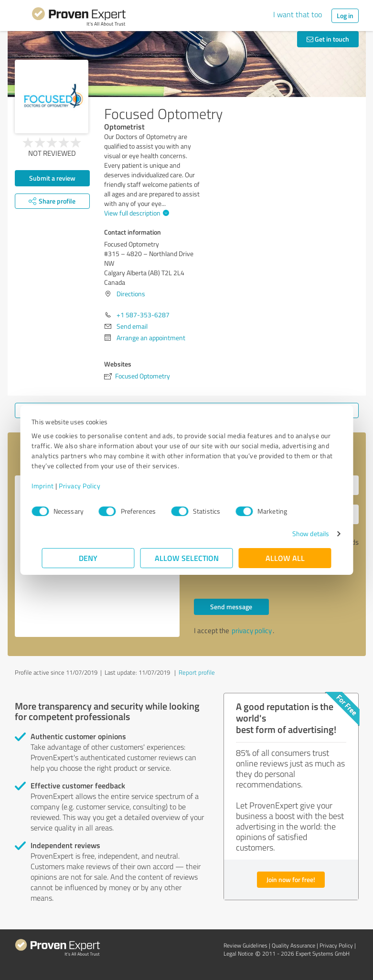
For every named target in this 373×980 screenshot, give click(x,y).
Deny (88, 558)
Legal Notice (238, 953)
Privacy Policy (90, 486)
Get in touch (328, 39)
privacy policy (252, 630)
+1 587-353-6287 (143, 315)
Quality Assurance (293, 945)
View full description (135, 213)
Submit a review (52, 178)
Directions (131, 294)
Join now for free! (291, 879)
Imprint (53, 486)
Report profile (197, 672)
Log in (345, 16)
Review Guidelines (245, 945)
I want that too (298, 14)
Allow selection (187, 558)
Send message (231, 607)
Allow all (285, 558)
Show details (300, 533)
